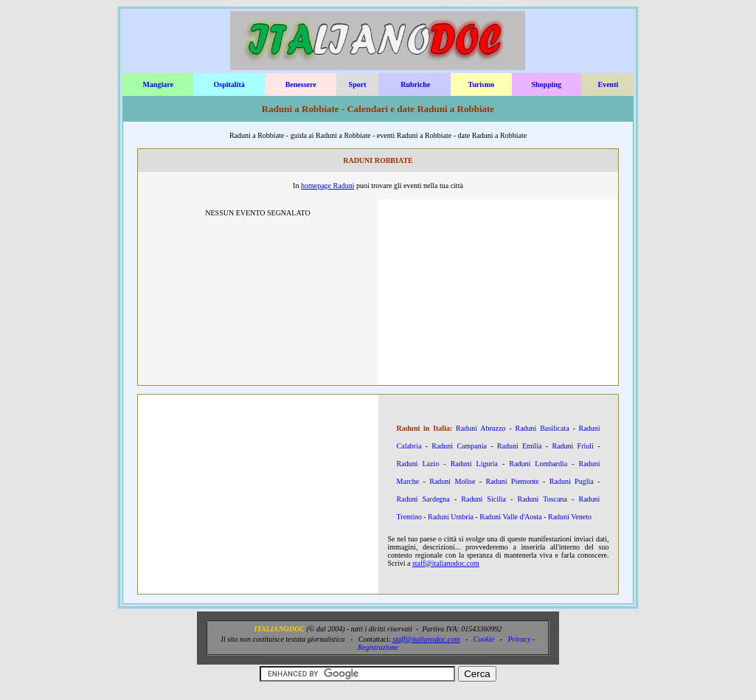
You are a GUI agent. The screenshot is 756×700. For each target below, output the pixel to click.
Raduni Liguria (474, 464)
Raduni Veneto (570, 517)
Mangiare (157, 84)
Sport (358, 84)
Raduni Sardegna (423, 499)
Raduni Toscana (542, 499)
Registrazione (378, 647)
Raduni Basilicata (542, 428)
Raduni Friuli (572, 446)
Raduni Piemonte (513, 481)
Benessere (301, 84)
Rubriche (415, 84)
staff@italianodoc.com (446, 563)
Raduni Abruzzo (481, 428)
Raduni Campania (459, 446)
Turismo (482, 84)
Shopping (546, 84)
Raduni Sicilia (483, 499)
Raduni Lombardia (538, 464)
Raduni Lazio (418, 464)
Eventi (608, 84)
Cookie (484, 639)
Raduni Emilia (520, 446)
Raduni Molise (452, 481)
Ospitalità (229, 84)
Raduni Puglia (572, 481)
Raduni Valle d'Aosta (510, 517)
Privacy (519, 639)
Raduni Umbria (451, 517)
